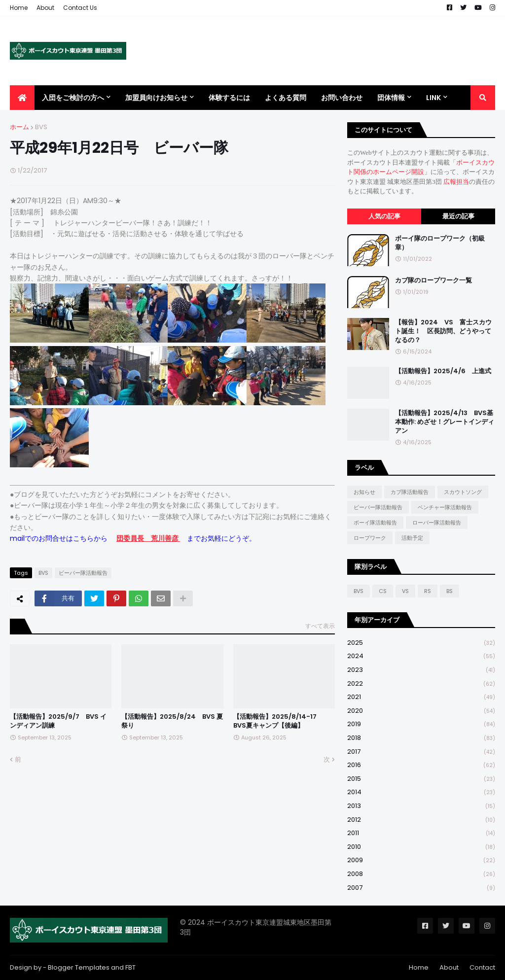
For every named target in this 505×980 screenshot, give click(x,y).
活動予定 (412, 538)
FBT (130, 967)
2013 (421, 806)
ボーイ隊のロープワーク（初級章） (440, 243)
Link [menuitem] (433, 98)
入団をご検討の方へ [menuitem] (73, 98)
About (45, 8)
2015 (421, 779)
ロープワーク (370, 538)
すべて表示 (320, 626)
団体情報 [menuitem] (391, 98)
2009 (421, 860)
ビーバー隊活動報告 (83, 573)
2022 (421, 684)
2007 (421, 888)
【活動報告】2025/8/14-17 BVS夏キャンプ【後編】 (278, 721)
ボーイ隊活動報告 (375, 523)
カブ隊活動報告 (410, 492)
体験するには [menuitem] (229, 98)
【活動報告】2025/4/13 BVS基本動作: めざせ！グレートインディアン (445, 422)
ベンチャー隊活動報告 (445, 507)
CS (383, 591)
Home (19, 8)
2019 (421, 724)
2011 (421, 833)
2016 (421, 765)
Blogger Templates (79, 967)
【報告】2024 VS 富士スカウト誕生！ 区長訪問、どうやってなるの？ (443, 331)
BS (450, 591)
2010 (421, 847)
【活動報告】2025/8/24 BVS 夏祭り (172, 721)
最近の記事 (458, 216)
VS (405, 591)
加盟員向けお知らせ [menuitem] (156, 98)
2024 (421, 656)
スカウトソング (463, 492)
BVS (41, 127)
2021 (421, 697)
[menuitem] (22, 98)
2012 (421, 820)
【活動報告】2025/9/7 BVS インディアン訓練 (58, 721)
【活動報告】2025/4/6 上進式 (443, 371)
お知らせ (364, 492)
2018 (421, 738)
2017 (421, 752)
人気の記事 (384, 216)
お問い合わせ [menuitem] (342, 98)
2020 (421, 711)
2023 (421, 670)
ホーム (19, 127)
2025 (421, 643)
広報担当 (456, 182)
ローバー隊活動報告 (437, 523)
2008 (421, 874)
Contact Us (80, 8)
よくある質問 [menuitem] (286, 98)
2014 (421, 792)
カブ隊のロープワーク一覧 (433, 280)
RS (428, 591)
